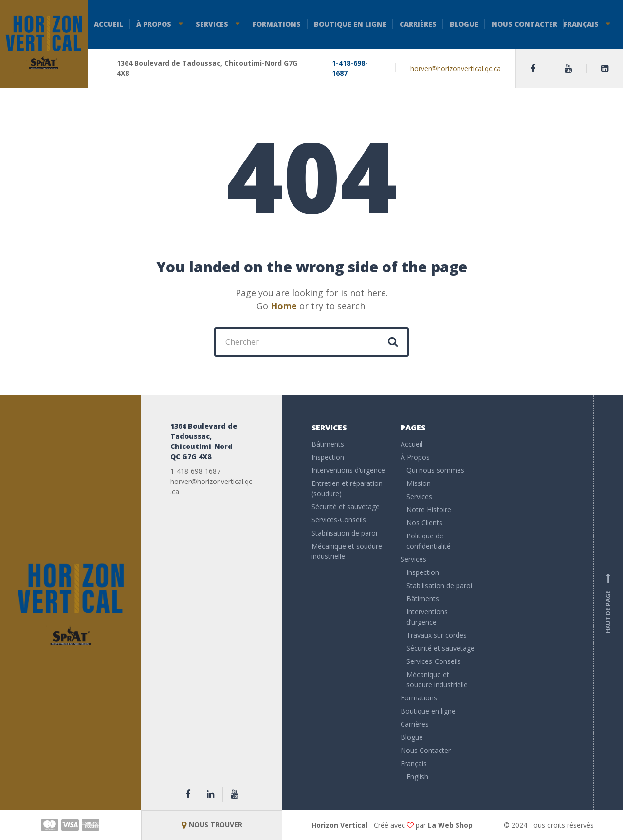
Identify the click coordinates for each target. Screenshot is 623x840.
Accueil (109, 24)
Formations (277, 24)
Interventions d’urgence (348, 470)
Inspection (328, 457)
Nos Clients (424, 523)
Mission (419, 483)
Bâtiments (328, 444)
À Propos (154, 24)
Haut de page (608, 603)
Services (212, 24)
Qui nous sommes (435, 470)
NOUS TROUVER (212, 825)
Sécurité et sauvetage (346, 507)
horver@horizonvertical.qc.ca (456, 68)
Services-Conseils (339, 520)
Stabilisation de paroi (344, 533)
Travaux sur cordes (437, 635)
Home (284, 306)
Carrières (418, 24)
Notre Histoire (429, 509)
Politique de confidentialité (429, 541)
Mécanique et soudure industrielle (347, 551)
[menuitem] (438, 765)
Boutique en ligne (350, 24)
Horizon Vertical (339, 825)
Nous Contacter (524, 24)
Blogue (464, 24)
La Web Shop (450, 825)
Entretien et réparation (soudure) (347, 488)
